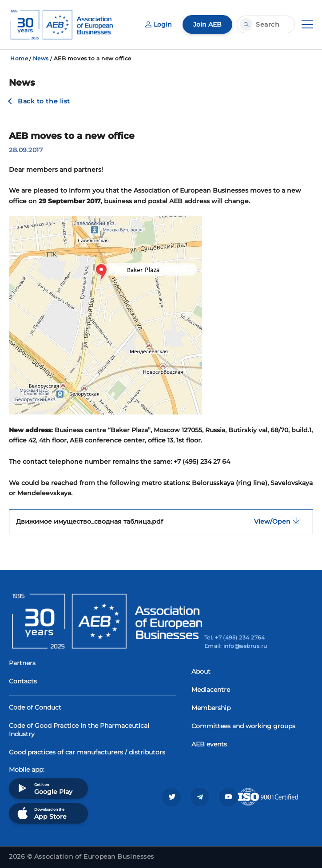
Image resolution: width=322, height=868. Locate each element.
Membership (211, 708)
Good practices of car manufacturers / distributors (87, 752)
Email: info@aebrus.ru (236, 646)
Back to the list (44, 101)
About (201, 671)
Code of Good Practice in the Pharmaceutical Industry (79, 730)
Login (159, 24)
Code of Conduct (35, 707)
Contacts (23, 681)
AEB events (209, 744)
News (41, 58)
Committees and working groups (243, 726)
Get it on (44, 788)
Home (19, 58)
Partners (22, 663)
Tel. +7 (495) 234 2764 (235, 637)
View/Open (280, 521)
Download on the (41, 813)
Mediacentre (211, 690)
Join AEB (207, 24)
